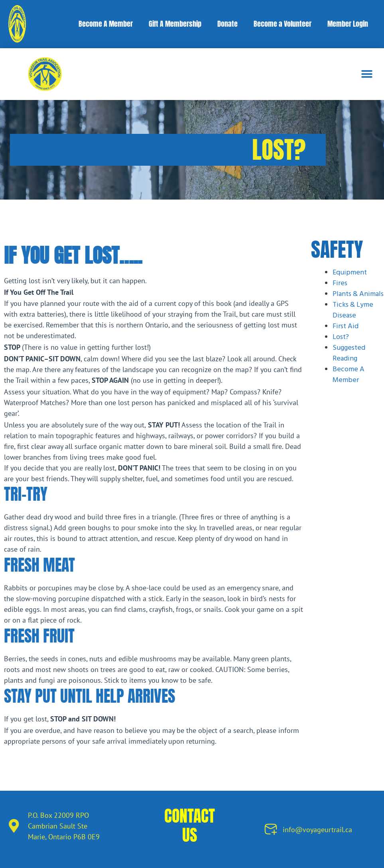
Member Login (348, 24)
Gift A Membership (175, 24)
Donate (227, 24)
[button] (367, 74)
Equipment (350, 273)
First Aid (346, 326)
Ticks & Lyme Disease (353, 310)
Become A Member (106, 24)
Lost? (341, 337)
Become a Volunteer (283, 24)
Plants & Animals (358, 294)
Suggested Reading (349, 353)
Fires (340, 283)
